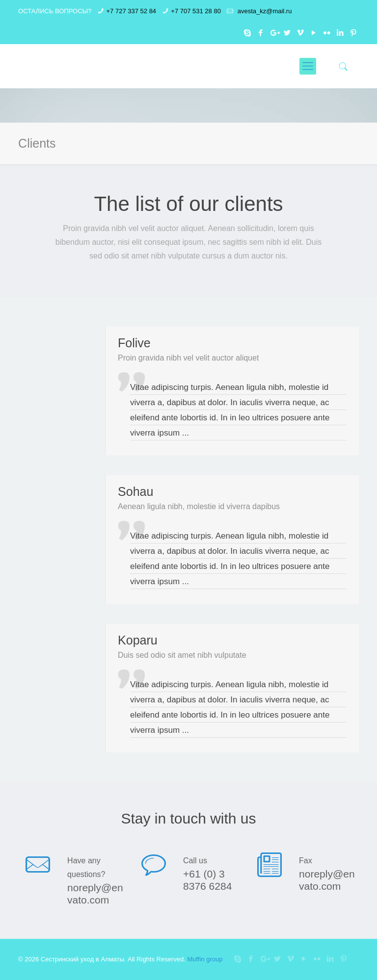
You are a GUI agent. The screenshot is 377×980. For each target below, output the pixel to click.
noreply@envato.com (95, 894)
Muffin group (205, 959)
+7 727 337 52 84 (132, 11)
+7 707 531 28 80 (196, 11)
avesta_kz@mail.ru (264, 11)
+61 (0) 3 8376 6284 (207, 880)
